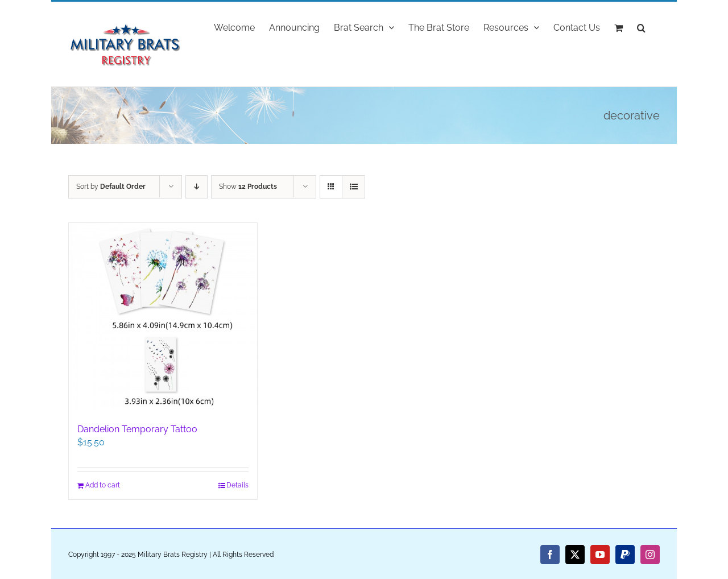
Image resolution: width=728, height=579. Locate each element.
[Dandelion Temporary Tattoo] (163, 317)
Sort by (111, 187)
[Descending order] (197, 187)
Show (248, 187)
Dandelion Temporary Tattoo (137, 429)
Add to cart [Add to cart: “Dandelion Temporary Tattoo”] (103, 485)
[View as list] (353, 187)
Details (237, 485)
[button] (641, 27)
